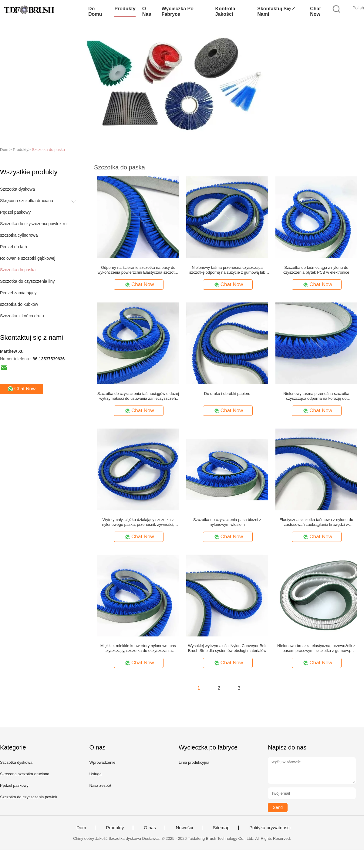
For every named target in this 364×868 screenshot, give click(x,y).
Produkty (125, 9)
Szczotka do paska (48, 150)
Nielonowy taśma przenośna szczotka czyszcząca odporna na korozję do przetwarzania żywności (316, 396)
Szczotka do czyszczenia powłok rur (34, 224)
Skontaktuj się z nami (276, 11)
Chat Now (315, 11)
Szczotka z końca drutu (22, 316)
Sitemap (221, 828)
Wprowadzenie (102, 762)
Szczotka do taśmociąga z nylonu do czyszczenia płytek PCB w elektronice (316, 270)
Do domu (95, 11)
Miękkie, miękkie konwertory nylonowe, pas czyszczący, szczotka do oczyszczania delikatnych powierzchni (138, 648)
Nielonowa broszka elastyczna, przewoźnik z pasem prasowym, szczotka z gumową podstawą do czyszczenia (316, 648)
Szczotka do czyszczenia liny (27, 281)
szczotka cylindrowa (19, 235)
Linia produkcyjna (194, 762)
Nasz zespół (100, 785)
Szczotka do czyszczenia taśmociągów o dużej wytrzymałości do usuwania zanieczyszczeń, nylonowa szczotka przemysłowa (138, 396)
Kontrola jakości (225, 11)
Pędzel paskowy (15, 212)
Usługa (95, 774)
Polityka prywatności (270, 828)
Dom (81, 828)
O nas (147, 11)
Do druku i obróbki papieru (227, 394)
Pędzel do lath (13, 247)
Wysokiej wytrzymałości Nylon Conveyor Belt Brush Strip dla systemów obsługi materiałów (227, 648)
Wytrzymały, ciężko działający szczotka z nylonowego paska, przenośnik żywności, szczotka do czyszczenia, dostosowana (138, 522)
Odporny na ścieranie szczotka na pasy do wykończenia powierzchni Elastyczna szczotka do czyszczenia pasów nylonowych (138, 270)
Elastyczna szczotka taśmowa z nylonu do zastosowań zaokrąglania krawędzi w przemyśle (316, 522)
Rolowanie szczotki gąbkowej (28, 258)
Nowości (184, 828)
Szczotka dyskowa (17, 189)
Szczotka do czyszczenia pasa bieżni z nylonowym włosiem (227, 522)
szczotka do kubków (19, 304)
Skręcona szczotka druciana (27, 201)
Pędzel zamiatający (18, 293)
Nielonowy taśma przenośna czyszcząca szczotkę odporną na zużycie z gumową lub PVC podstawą (227, 270)
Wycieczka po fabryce (178, 11)
